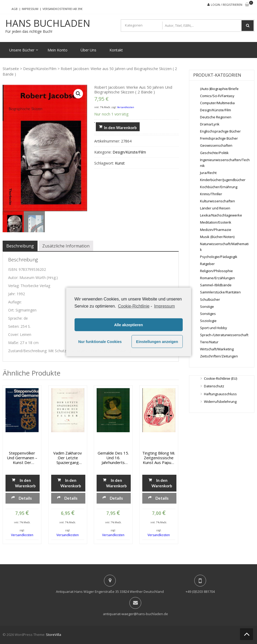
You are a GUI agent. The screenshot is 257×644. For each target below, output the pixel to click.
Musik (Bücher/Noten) (217, 237)
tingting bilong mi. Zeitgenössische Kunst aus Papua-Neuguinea (159, 458)
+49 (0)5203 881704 (200, 592)
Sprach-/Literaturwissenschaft (224, 335)
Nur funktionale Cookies (100, 342)
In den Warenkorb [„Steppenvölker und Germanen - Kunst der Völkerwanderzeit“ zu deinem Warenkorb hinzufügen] (25, 483)
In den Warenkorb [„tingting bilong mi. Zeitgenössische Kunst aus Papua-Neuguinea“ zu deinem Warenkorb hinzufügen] (162, 483)
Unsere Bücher (22, 50)
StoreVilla (54, 635)
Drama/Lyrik (210, 124)
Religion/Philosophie (216, 271)
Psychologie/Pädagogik (219, 257)
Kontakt (116, 50)
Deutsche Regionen (216, 117)
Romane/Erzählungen (217, 278)
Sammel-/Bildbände (216, 285)
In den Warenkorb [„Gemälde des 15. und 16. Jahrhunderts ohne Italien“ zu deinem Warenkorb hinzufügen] (116, 483)
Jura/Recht (208, 173)
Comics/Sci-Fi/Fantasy (217, 96)
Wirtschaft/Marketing (217, 349)
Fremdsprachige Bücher (219, 138)
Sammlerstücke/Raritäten (220, 292)
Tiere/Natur (209, 342)
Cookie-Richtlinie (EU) (221, 378)
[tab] (20, 246)
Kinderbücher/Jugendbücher (223, 180)
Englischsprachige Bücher (220, 131)
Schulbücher (210, 299)
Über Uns (88, 50)
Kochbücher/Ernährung (219, 187)
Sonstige (207, 307)
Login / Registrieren (227, 5)
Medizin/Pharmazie (216, 230)
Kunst (120, 163)
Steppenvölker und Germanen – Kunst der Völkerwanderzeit (22, 458)
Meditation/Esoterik (216, 222)
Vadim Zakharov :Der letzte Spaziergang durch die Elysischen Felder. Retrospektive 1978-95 (68, 458)
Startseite (11, 69)
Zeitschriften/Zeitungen (219, 356)
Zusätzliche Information (66, 246)
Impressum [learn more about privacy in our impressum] (164, 306)
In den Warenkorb (120, 128)
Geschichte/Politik (214, 153)
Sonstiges (208, 314)
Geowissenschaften (216, 145)
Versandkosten (126, 107)
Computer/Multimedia (217, 103)
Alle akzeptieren (129, 325)
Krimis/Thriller (211, 194)
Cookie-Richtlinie (134, 306)
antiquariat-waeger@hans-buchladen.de (135, 614)
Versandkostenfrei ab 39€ (62, 9)
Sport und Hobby (214, 328)
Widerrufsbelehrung (220, 402)
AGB (15, 9)
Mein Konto (57, 50)
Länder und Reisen (215, 208)
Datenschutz (214, 386)
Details (25, 498)
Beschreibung (20, 246)
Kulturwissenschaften (217, 201)
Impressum (30, 9)
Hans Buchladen (48, 23)
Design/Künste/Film (40, 69)
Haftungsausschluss (220, 394)
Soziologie (208, 321)
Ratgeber (207, 264)
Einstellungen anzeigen (157, 342)
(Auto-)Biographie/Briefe (219, 89)
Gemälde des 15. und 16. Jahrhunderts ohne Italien (113, 458)
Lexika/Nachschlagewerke (221, 215)
